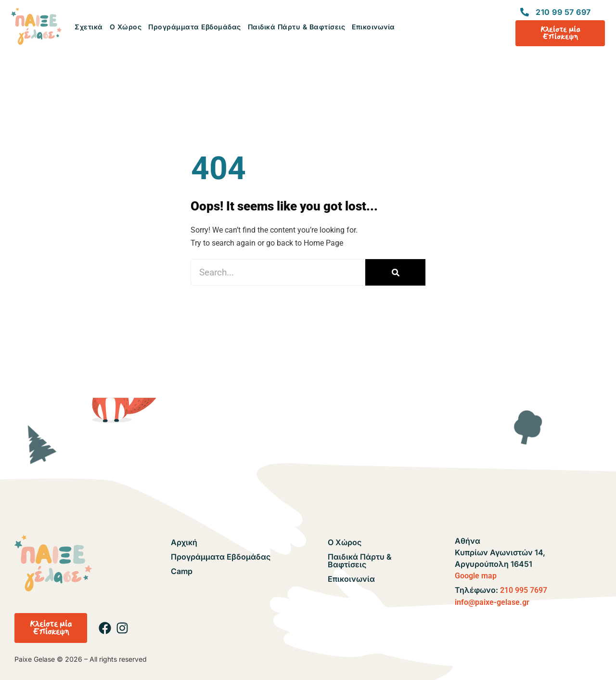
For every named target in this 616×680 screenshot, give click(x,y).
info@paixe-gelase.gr (492, 602)
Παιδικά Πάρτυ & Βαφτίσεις (297, 27)
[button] (51, 628)
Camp (182, 571)
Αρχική (184, 542)
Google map (476, 576)
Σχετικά (89, 27)
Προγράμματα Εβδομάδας (195, 27)
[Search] (395, 272)
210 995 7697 (524, 590)
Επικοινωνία (373, 27)
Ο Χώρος (126, 27)
